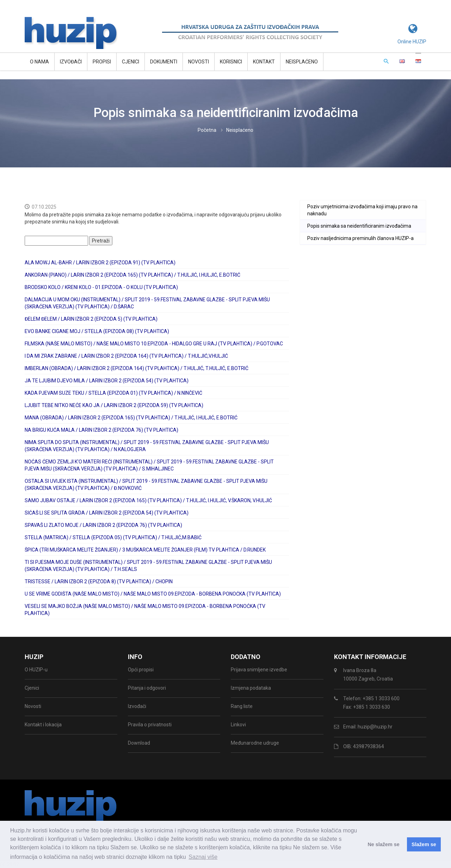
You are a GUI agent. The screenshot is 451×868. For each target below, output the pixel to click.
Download (139, 743)
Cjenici (131, 62)
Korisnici (231, 62)
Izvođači (71, 62)
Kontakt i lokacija (43, 725)
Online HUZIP (412, 42)
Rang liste (242, 706)
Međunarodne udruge (255, 743)
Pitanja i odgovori (147, 688)
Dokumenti (164, 62)
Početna (207, 130)
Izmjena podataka (251, 688)
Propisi (102, 62)
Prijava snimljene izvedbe (259, 670)
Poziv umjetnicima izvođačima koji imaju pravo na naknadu (362, 210)
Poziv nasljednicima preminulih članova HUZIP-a (360, 238)
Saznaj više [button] (203, 857)
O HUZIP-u (36, 670)
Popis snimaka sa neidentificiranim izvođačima (359, 226)
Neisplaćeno (302, 62)
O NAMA (39, 62)
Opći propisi (141, 670)
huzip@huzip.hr (375, 727)
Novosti (199, 62)
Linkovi (238, 725)
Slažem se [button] (424, 844)
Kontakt (264, 62)
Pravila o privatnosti (150, 725)
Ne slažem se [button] (383, 844)
